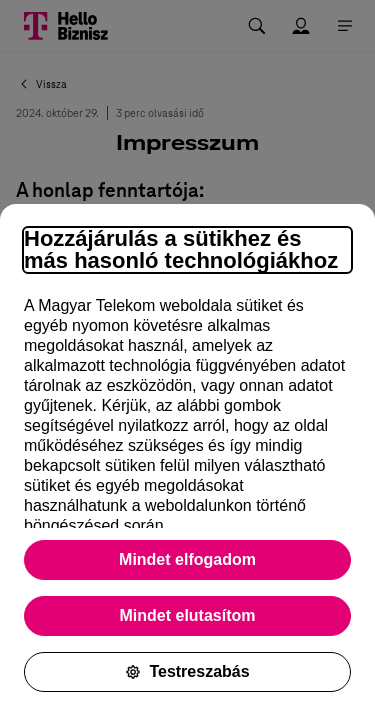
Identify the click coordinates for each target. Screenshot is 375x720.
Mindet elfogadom (187, 559)
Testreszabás (187, 671)
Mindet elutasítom (187, 615)
